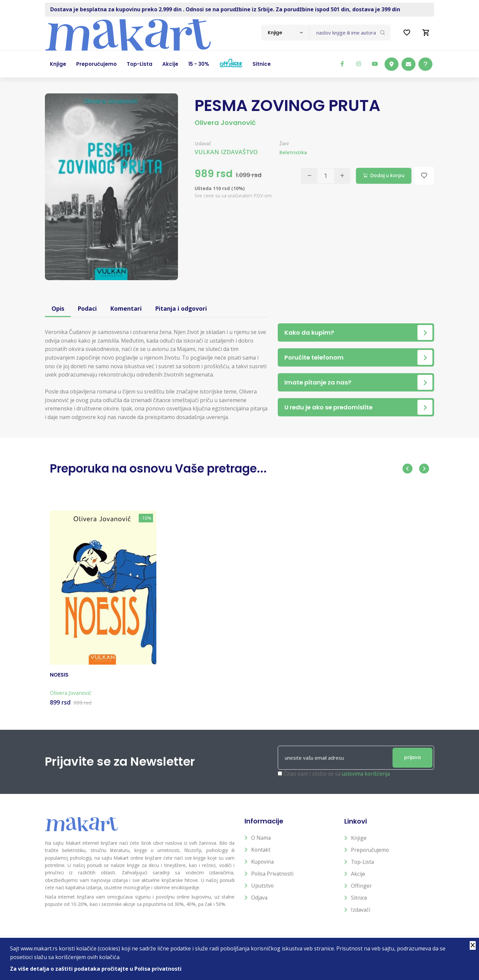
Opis (58, 308)
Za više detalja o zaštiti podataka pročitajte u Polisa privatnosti (96, 969)
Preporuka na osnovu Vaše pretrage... (163, 468)
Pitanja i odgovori (183, 308)
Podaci (88, 308)
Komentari (127, 308)
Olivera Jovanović (225, 123)
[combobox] (285, 33)
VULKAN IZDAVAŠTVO (226, 152)
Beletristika (294, 152)
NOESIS (59, 681)
